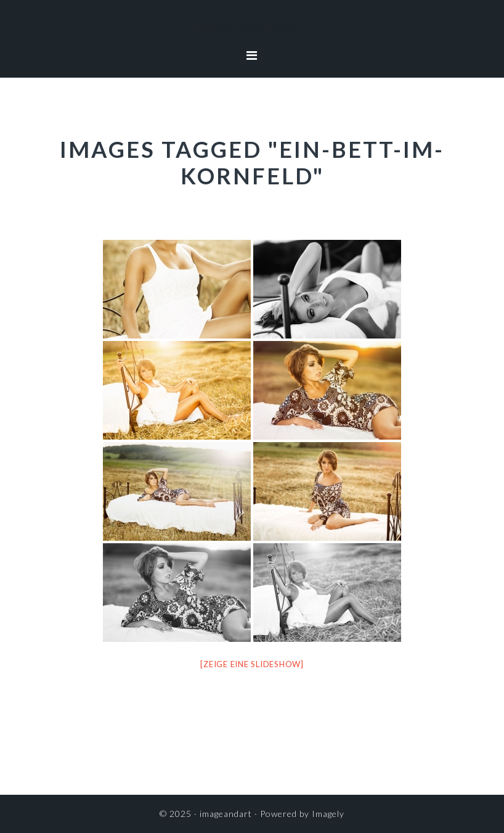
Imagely (328, 814)
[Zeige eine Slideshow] (252, 664)
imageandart (252, 28)
